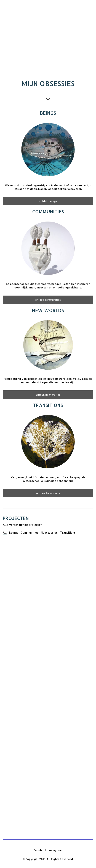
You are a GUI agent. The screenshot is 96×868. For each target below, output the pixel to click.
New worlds (49, 532)
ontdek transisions (48, 493)
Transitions (68, 532)
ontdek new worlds (48, 395)
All (5, 532)
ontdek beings (48, 201)
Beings (14, 532)
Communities (30, 532)
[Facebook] (40, 850)
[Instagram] (55, 850)
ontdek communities (48, 300)
